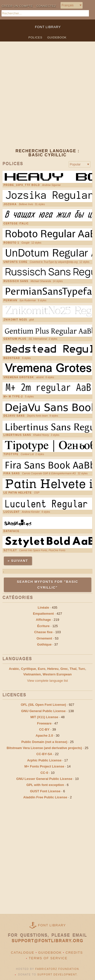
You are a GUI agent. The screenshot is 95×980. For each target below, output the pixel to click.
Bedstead (12, 358)
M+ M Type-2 (13, 397)
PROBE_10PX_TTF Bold (22, 185)
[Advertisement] (48, 99)
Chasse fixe (43, 632)
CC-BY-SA (44, 754)
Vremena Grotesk (19, 377)
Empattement (43, 614)
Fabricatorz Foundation (57, 969)
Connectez (46, 6)
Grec (64, 669)
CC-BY (44, 729)
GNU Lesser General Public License (44, 779)
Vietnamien (32, 674)
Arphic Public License (44, 760)
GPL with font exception (45, 785)
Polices (35, 37)
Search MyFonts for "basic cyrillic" (48, 584)
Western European (57, 674)
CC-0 (44, 773)
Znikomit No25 (15, 320)
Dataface (12, 531)
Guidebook (57, 37)
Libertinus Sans (17, 435)
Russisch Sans (16, 281)
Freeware (44, 723)
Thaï (73, 669)
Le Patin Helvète (18, 493)
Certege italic (16, 224)
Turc (82, 669)
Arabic (14, 669)
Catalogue (23, 953)
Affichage (43, 620)
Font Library (52, 925)
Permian (11, 301)
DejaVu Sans (14, 416)
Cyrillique (29, 669)
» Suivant (18, 561)
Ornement (44, 638)
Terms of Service (48, 958)
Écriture (43, 626)
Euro (42, 669)
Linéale (43, 608)
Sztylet (10, 550)
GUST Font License (45, 791)
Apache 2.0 (44, 736)
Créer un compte (17, 6)
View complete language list (48, 681)
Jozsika (10, 204)
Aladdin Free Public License (45, 797)
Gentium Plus (15, 339)
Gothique (44, 644)
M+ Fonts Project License (44, 766)
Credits (74, 953)
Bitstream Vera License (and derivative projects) (44, 748)
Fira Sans (12, 474)
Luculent (12, 512)
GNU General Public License (43, 711)
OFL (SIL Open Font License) (43, 705)
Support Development (57, 975)
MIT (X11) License (44, 717)
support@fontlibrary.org (48, 941)
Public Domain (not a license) (44, 742)
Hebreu (53, 669)
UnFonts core (15, 262)
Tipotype (11, 454)
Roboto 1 (11, 243)
